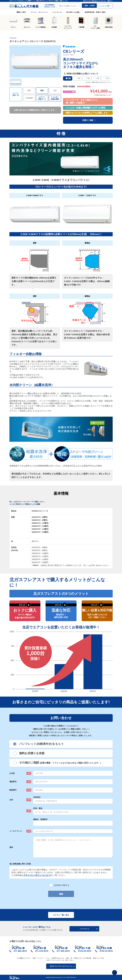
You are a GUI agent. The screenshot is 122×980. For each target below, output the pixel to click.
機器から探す (21, 12)
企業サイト (110, 1)
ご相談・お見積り (89, 6)
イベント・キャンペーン (39, 12)
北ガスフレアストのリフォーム (62, 966)
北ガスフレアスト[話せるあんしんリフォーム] (94, 1)
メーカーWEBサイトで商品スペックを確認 (25, 504)
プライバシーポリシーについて (37, 875)
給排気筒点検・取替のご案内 (95, 12)
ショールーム (57, 12)
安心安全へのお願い (73, 12)
